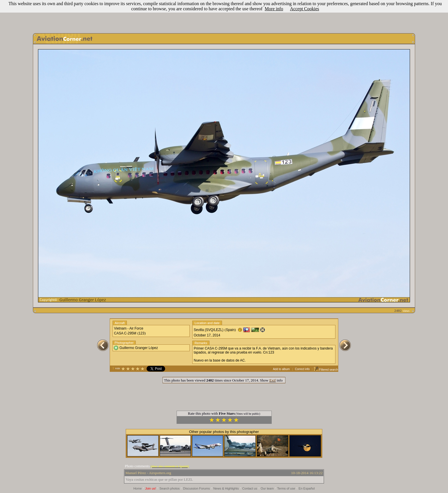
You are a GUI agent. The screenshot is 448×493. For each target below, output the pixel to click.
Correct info (302, 369)
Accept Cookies (305, 9)
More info (274, 9)
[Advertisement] (224, 15)
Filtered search (326, 370)
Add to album (281, 369)
